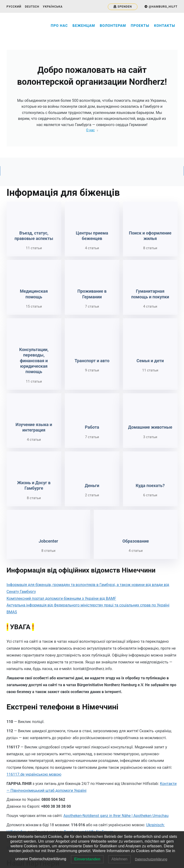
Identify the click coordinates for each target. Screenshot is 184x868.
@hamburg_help (85, 815)
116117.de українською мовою (34, 691)
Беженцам (84, 26)
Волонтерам (113, 26)
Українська (53, 7)
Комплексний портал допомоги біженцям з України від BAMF (61, 515)
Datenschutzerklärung (151, 859)
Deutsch (32, 7)
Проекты (140, 26)
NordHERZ (81, 830)
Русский (14, 7)
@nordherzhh (83, 825)
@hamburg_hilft (85, 820)
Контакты (165, 26)
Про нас (59, 26)
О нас (90, 130)
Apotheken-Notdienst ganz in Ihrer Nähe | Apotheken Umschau (116, 732)
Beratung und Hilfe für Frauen (89, 748)
